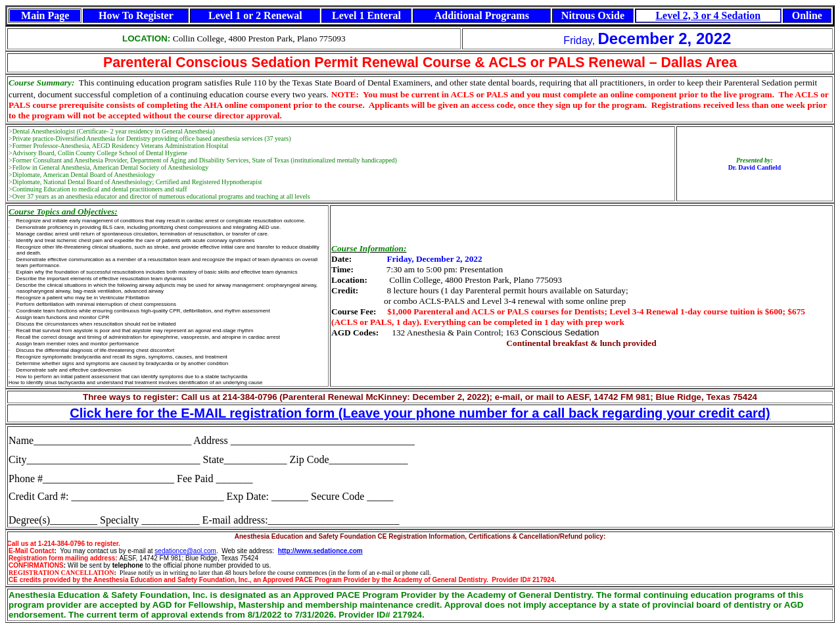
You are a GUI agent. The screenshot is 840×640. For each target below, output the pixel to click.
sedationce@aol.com (185, 551)
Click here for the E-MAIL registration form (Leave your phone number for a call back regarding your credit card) (420, 413)
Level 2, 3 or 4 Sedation (708, 15)
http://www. (296, 551)
